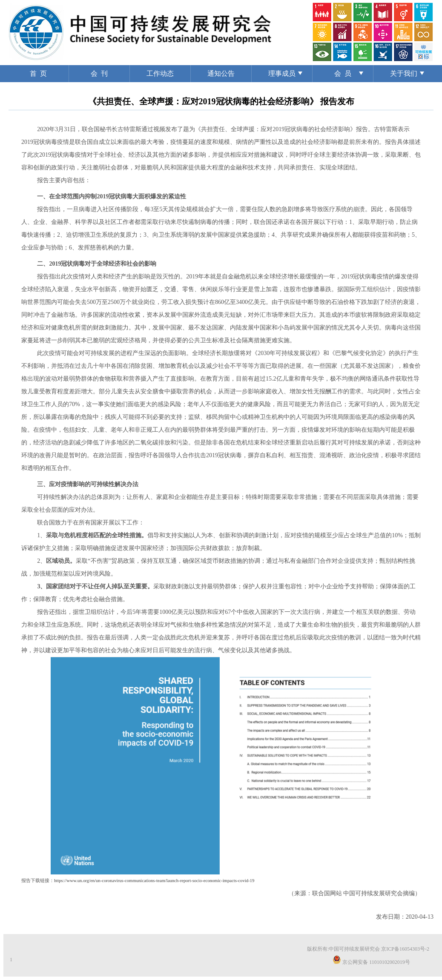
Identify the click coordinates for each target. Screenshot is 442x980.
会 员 (343, 73)
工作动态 (160, 73)
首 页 (38, 73)
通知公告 (221, 73)
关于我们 (404, 73)
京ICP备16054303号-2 (405, 949)
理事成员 (282, 73)
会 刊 (99, 73)
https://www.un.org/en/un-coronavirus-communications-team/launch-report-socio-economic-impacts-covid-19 (154, 881)
